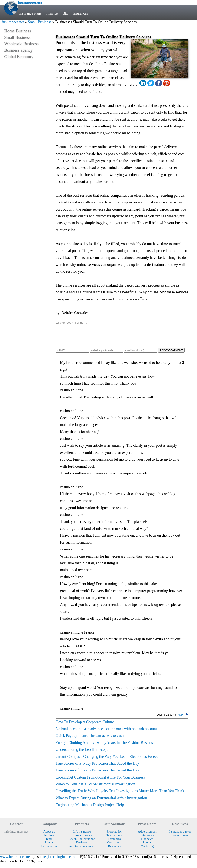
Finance (52, 13)
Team (49, 843)
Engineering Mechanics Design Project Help (90, 809)
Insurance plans (30, 13)
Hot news (147, 843)
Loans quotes (180, 840)
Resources (114, 850)
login (61, 861)
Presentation (114, 836)
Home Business (18, 31)
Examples (114, 843)
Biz (65, 13)
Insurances (80, 13)
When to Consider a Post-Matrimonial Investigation (95, 789)
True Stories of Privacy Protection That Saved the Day (97, 768)
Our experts (114, 847)
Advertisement (147, 836)
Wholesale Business (21, 44)
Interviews (147, 840)
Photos (147, 847)
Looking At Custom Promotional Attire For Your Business (100, 782)
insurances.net (13, 22)
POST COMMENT (172, 355)
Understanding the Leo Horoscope (82, 754)
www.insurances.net (15, 861)
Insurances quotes (180, 836)
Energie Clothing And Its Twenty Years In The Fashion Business (105, 747)
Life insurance (82, 836)
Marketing (147, 850)
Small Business (40, 22)
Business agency (18, 50)
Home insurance (82, 840)
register (49, 861)
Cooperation (49, 850)
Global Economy (19, 57)
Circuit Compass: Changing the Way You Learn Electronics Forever (108, 761)
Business (82, 847)
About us (49, 836)
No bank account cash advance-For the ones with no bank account (106, 733)
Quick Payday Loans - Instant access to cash (90, 740)
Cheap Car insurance (82, 843)
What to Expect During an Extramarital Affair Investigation (101, 802)
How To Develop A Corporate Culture (85, 726)
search (73, 861)
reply (181, 719)
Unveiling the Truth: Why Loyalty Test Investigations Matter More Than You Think (120, 795)
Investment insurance (82, 850)
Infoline (49, 840)
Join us (49, 847)
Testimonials (114, 840)
